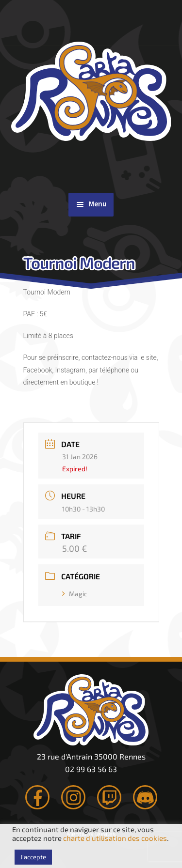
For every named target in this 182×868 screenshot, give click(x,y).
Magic (75, 594)
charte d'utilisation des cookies (115, 838)
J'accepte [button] (33, 857)
